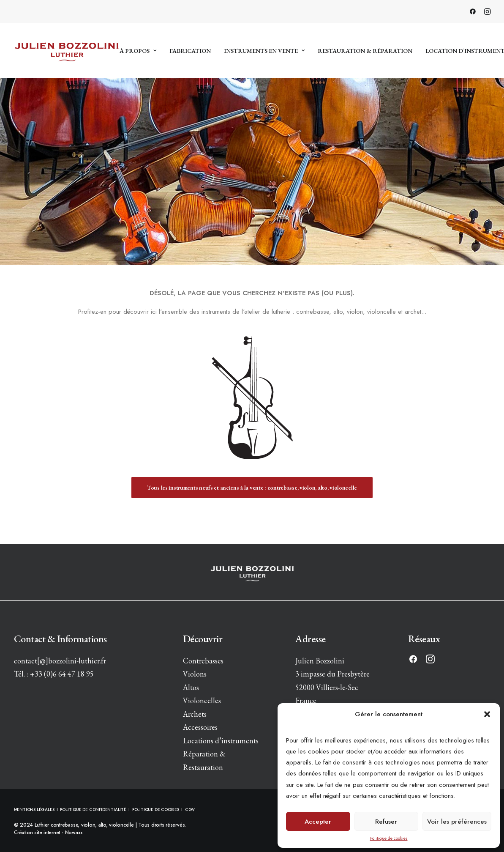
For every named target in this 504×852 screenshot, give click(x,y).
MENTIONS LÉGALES (35, 810)
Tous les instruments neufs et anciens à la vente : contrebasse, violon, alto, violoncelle (252, 488)
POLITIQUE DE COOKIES (156, 810)
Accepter (318, 822)
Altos (191, 687)
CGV (190, 810)
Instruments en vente (264, 51)
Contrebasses (203, 661)
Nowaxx (74, 833)
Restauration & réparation (365, 51)
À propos (138, 51)
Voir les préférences (457, 822)
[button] (487, 714)
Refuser (386, 822)
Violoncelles (202, 700)
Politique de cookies (389, 838)
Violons (195, 674)
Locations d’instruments (221, 741)
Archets (195, 714)
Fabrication (190, 51)
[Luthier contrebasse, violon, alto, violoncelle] (67, 50)
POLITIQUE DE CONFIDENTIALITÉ (93, 810)
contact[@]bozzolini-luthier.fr (60, 661)
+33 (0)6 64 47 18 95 (62, 674)
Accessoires (200, 727)
